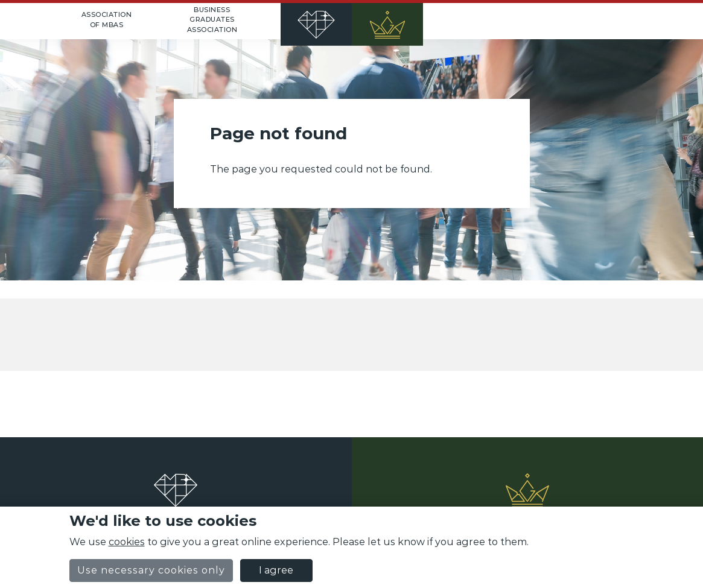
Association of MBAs (107, 20)
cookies (127, 542)
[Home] (352, 21)
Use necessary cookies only (151, 570)
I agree (276, 570)
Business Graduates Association (212, 20)
